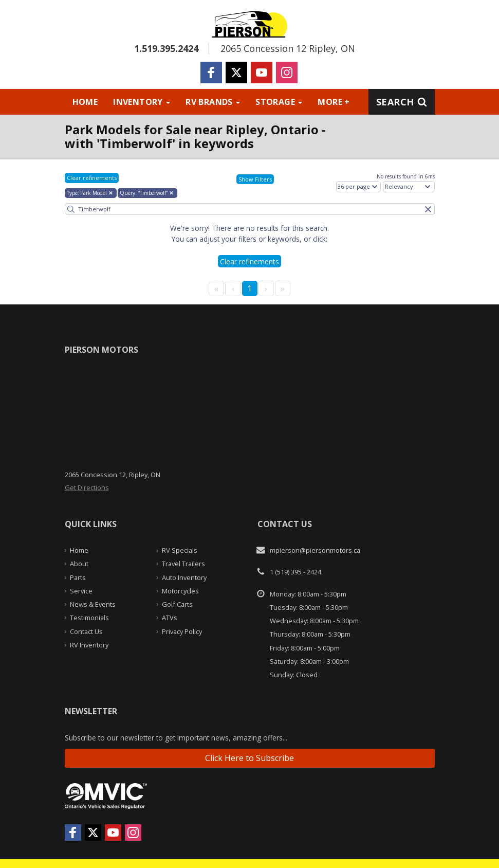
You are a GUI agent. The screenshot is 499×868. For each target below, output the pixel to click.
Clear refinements (92, 178)
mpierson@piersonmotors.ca (315, 550)
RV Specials (180, 550)
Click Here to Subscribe (249, 758)
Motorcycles (180, 591)
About (79, 564)
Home (85, 102)
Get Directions (87, 487)
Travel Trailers (183, 564)
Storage (279, 102)
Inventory (142, 102)
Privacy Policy (182, 631)
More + (334, 102)
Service (81, 591)
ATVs (170, 618)
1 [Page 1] (249, 288)
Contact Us (86, 631)
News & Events (93, 604)
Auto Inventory (184, 577)
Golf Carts (177, 604)
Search (402, 102)
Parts (78, 577)
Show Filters (255, 179)
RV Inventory (89, 645)
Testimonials (89, 618)
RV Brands (213, 102)
